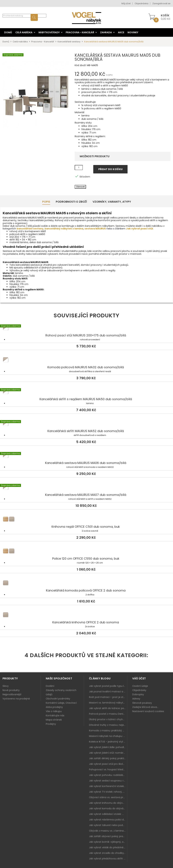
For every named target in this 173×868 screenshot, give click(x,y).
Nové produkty (11, 690)
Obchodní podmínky (58, 699)
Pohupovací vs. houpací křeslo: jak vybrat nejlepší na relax (108, 769)
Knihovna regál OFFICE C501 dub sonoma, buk (86, 520)
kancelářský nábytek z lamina (64, 229)
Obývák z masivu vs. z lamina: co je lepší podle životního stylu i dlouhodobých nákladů (108, 831)
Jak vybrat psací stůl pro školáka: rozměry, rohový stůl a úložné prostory (108, 764)
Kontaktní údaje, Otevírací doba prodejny (61, 705)
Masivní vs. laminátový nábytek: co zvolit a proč (108, 703)
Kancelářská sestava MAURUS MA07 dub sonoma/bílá (86, 488)
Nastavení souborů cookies (148, 711)
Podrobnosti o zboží (71, 202)
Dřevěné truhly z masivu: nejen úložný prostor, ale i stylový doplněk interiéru (108, 725)
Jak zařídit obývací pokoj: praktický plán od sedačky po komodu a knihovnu (108, 836)
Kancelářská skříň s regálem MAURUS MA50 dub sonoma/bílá (86, 392)
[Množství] (79, 168)
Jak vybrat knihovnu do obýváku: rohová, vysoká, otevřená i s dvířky (108, 803)
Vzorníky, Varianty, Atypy (112, 202)
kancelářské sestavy (30, 229)
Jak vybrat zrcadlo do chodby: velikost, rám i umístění (108, 853)
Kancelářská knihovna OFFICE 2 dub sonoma (86, 615)
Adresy (136, 699)
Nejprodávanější (12, 694)
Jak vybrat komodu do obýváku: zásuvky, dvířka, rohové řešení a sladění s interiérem (108, 808)
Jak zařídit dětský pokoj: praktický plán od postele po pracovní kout (108, 758)
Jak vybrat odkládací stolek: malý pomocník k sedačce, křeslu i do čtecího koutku (108, 814)
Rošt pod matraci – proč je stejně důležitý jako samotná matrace (108, 697)
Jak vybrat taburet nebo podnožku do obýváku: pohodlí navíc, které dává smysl (108, 825)
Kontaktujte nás (55, 715)
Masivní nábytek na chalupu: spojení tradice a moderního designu (108, 736)
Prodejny (51, 724)
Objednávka (141, 3)
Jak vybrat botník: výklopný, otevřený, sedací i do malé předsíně (108, 842)
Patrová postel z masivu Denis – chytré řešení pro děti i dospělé (108, 714)
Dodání (50, 686)
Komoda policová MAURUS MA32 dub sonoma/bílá (86, 360)
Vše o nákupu (54, 711)
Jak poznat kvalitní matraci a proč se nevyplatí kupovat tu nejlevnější (108, 692)
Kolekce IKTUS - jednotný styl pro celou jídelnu (108, 742)
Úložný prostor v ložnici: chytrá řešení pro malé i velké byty (108, 719)
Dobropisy (138, 694)
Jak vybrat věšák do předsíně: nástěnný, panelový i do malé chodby (108, 847)
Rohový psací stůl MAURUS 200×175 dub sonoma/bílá (86, 328)
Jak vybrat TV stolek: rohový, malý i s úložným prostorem (108, 792)
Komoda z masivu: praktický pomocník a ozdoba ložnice (108, 731)
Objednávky (139, 690)
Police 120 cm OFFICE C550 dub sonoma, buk (86, 552)
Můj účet (126, 3)
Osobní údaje (140, 686)
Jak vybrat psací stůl (139, 229)
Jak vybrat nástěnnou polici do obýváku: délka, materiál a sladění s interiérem (108, 820)
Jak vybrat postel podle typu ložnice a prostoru (108, 686)
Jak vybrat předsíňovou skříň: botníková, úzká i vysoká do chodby (108, 859)
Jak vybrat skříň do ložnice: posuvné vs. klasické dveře (108, 708)
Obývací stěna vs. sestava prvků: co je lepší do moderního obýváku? (108, 797)
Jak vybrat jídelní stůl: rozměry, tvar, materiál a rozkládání (108, 753)
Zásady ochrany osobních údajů (61, 692)
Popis (46, 202)
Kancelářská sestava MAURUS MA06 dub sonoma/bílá (86, 456)
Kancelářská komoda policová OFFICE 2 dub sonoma (86, 584)
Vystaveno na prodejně (16, 699)
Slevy (6, 686)
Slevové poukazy (142, 703)
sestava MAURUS (95, 229)
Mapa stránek (54, 720)
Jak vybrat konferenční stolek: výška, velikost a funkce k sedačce (108, 786)
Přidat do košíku (110, 169)
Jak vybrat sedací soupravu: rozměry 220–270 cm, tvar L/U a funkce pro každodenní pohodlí (108, 781)
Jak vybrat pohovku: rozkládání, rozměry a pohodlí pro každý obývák (108, 775)
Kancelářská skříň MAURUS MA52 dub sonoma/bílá (86, 424)
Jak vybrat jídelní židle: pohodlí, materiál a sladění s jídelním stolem (108, 747)
